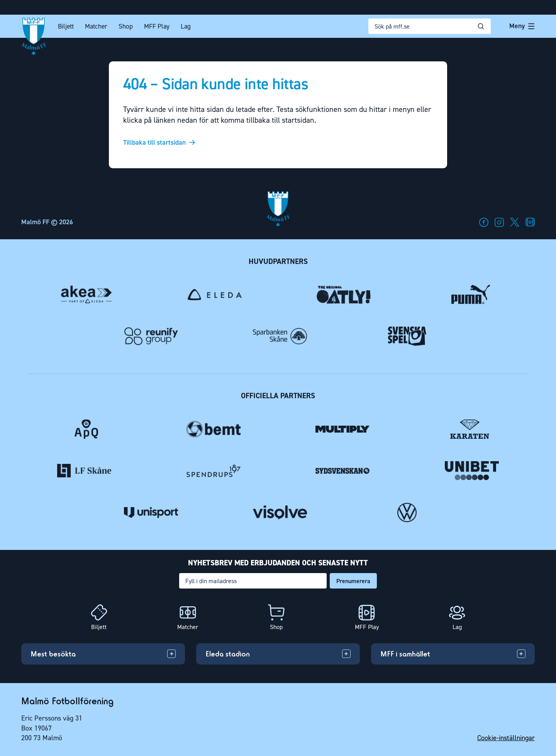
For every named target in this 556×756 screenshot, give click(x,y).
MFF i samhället (405, 654)
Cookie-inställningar (506, 738)
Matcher (96, 26)
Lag (186, 26)
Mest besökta (53, 654)
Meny (522, 26)
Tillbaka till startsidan (154, 143)
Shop (126, 26)
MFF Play (157, 26)
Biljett (66, 26)
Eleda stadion (228, 654)
